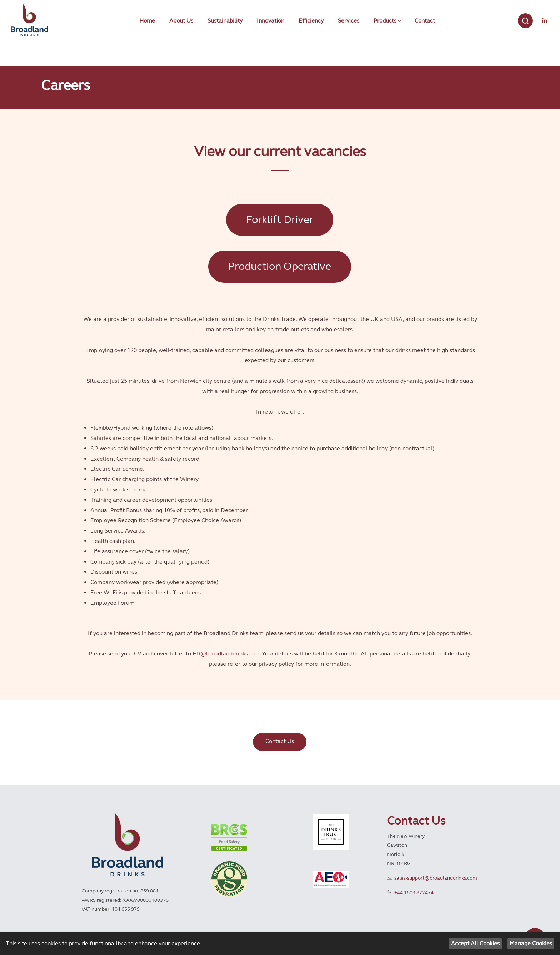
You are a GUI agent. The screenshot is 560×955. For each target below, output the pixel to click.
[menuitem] (147, 21)
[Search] (525, 21)
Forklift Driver (280, 219)
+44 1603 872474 (414, 893)
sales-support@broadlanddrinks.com (436, 878)
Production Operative (279, 266)
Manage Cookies (531, 943)
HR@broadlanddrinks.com (226, 654)
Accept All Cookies (475, 943)
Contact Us (280, 741)
